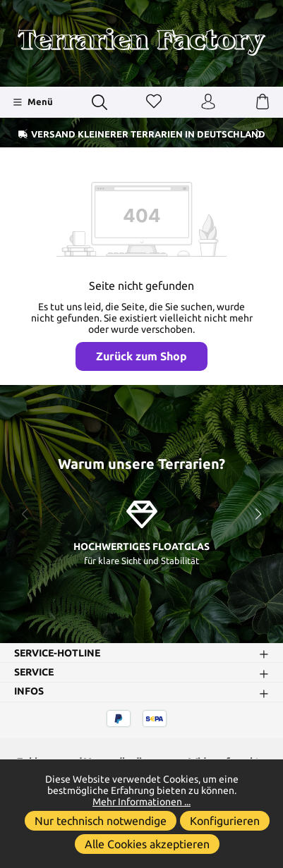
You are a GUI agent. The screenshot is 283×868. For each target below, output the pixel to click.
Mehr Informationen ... (141, 802)
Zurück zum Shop (141, 356)
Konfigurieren (225, 821)
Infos (29, 692)
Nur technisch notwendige (101, 821)
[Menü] (33, 102)
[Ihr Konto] (208, 102)
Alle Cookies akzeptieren (147, 844)
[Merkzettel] (154, 102)
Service (34, 673)
